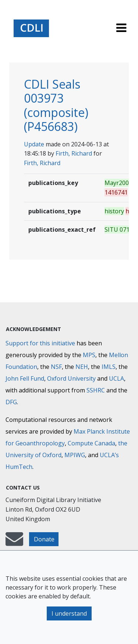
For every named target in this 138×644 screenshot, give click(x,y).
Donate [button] (44, 539)
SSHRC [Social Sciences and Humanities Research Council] (96, 390)
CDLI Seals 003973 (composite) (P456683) (56, 105)
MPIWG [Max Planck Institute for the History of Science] (75, 455)
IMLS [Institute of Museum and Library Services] (109, 367)
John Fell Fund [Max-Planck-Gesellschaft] (25, 378)
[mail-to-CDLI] (14, 542)
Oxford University (71, 378)
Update (34, 144)
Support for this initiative (40, 343)
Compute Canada (91, 443)
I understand (69, 613)
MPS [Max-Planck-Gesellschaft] (89, 355)
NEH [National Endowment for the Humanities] (82, 367)
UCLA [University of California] (116, 378)
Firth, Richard (74, 153)
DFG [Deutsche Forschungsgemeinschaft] (11, 402)
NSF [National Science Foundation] (56, 367)
